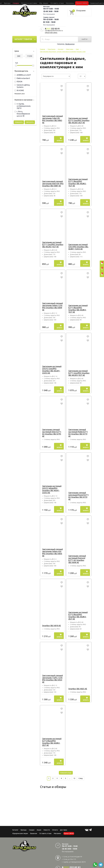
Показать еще (66, 762)
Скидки (32, 819)
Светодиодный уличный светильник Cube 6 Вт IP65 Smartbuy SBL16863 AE (52, 118)
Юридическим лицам (20, 822)
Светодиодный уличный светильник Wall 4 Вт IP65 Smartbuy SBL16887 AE (52, 179)
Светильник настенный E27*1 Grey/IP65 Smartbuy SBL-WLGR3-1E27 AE (78, 369)
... (70, 767)
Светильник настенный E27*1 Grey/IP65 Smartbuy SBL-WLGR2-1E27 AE (52, 240)
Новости (47, 819)
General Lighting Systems (22, 86)
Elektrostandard (22, 78)
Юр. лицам (45, 2)
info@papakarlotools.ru (54, 31)
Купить (60, 137)
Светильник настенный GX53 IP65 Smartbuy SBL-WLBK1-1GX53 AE (78, 242)
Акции (39, 819)
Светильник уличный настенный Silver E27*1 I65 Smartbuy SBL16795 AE (52, 427)
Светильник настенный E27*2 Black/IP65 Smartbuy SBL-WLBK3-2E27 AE (79, 608)
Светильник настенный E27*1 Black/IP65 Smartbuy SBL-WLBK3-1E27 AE (79, 305)
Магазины (57, 822)
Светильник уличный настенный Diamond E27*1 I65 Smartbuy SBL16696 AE (79, 554)
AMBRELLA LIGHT (23, 75)
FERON (18, 82)
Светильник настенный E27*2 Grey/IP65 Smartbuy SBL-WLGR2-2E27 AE (78, 118)
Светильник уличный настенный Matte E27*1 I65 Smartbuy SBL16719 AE (78, 427)
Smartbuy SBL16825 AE (77, 680)
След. (81, 767)
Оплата (55, 819)
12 (74, 767)
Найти (85, 39)
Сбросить (30, 122)
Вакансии (34, 822)
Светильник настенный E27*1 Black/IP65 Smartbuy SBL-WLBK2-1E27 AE (79, 179)
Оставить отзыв (54, 2)
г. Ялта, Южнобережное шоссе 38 (22, 114)
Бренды (20, 2)
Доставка (64, 819)
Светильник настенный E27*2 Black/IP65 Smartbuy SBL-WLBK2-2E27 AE (52, 732)
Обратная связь (51, 33)
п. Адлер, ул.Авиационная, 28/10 (23, 106)
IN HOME (19, 90)
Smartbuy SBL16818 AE (51, 617)
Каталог (14, 2)
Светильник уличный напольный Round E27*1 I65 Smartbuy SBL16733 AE (78, 490)
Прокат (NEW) (71, 2)
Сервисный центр (82, 2)
